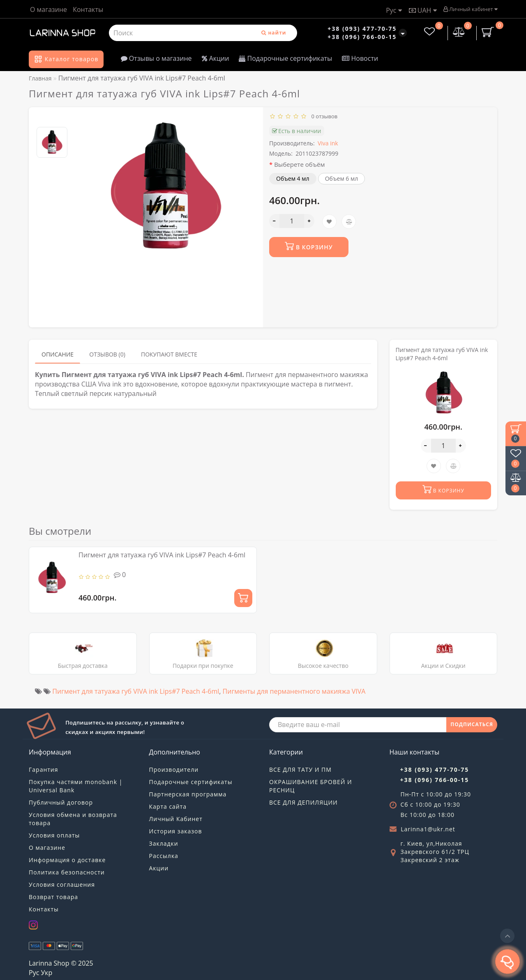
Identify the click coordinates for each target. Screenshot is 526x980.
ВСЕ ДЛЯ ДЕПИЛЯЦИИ (303, 802)
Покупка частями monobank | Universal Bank (76, 786)
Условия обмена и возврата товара (73, 819)
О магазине (48, 9)
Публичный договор (61, 802)
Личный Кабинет (176, 819)
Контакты (88, 9)
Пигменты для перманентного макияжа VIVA (294, 691)
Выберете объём (299, 164)
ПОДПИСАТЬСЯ (472, 724)
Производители (174, 770)
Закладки (164, 843)
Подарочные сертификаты (285, 58)
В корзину (309, 246)
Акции (216, 58)
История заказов (176, 831)
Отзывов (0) (107, 354)
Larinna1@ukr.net (428, 829)
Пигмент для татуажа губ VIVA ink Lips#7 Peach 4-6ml (162, 555)
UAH (423, 10)
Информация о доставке (67, 860)
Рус (394, 10)
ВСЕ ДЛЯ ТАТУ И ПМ (300, 770)
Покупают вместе (169, 354)
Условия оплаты (54, 835)
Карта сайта (168, 806)
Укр (46, 973)
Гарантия (44, 770)
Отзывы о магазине (156, 58)
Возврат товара (53, 897)
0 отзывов (323, 116)
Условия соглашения (62, 885)
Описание (58, 354)
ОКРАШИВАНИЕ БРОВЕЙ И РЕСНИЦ (311, 786)
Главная (40, 78)
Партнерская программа (188, 794)
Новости (360, 58)
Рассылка (164, 856)
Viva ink (328, 143)
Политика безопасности (67, 872)
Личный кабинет (470, 9)
